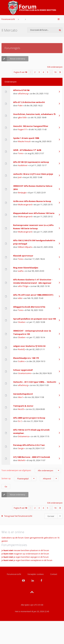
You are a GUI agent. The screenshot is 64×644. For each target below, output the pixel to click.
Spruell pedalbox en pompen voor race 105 (35, 319)
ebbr (20, 298)
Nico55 (21, 409)
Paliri (20, 105)
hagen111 (23, 129)
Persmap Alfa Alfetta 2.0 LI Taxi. (29, 445)
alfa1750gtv (23, 286)
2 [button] (35, 72)
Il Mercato (9, 30)
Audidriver (23, 165)
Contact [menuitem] (54, 574)
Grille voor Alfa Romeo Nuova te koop (32, 201)
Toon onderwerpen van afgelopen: (31, 471)
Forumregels (12, 48)
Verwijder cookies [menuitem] (36, 574)
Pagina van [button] (20, 72)
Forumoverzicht (8, 19)
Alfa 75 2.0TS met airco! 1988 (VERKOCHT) (33, 295)
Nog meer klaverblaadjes (26, 268)
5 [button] (48, 72)
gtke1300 (22, 117)
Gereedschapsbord (23, 394)
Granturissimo (25, 373)
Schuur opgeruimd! (23, 370)
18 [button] (55, 72)
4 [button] (43, 72)
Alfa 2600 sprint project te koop (29, 418)
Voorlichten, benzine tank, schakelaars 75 (34, 114)
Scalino (21, 361)
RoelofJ (21, 349)
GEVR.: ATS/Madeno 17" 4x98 (27, 150)
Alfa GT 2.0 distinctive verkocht (29, 102)
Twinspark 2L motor (23, 406)
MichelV (22, 460)
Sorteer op (19, 479)
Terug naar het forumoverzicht (18, 516)
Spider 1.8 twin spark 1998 (26, 138)
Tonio (21, 153)
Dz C (20, 421)
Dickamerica (24, 436)
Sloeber (22, 322)
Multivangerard (25, 204)
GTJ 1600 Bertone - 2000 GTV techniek (32, 457)
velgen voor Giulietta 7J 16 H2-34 (29, 346)
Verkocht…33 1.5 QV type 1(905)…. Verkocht (35, 382)
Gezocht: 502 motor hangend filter (31, 126)
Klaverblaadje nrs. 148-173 (26, 358)
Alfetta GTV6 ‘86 (21, 90)
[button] (60, 72)
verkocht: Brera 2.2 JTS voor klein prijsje (33, 174)
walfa (21, 271)
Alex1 (21, 397)
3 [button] (39, 72)
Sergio (21, 448)
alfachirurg (23, 93)
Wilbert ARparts (25, 247)
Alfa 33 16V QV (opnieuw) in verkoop (31, 162)
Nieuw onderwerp (13, 59)
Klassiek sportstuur (23, 256)
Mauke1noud (24, 141)
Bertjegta (22, 193)
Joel (20, 177)
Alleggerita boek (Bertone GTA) (29, 307)
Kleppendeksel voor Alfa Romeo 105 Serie (34, 213)
